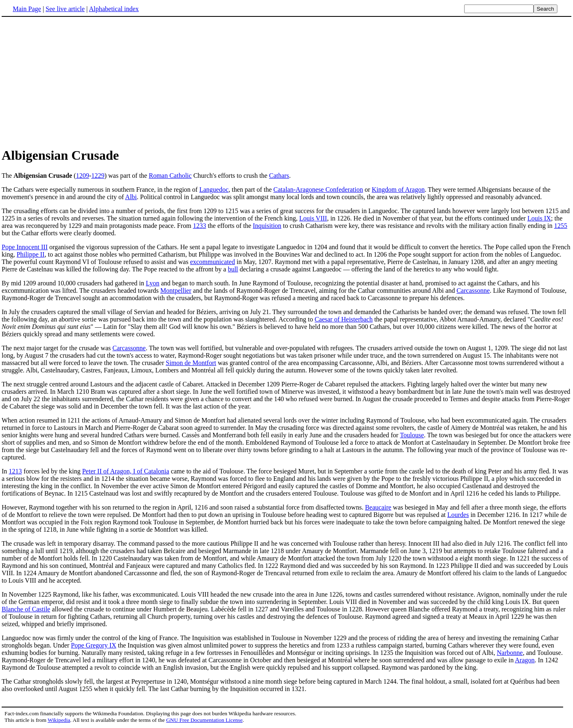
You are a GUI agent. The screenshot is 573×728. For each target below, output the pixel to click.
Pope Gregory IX (94, 645)
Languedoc (214, 189)
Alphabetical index (114, 9)
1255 (561, 226)
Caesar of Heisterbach (344, 319)
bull (233, 269)
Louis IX (539, 218)
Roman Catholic (170, 176)
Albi (131, 197)
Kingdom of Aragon (398, 189)
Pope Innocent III (25, 247)
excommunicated (213, 262)
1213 (15, 471)
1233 (200, 226)
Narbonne (510, 653)
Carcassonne (473, 291)
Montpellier (176, 291)
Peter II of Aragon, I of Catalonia (126, 471)
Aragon (525, 660)
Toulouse (412, 435)
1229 (98, 176)
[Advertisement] (287, 82)
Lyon (153, 283)
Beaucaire (378, 507)
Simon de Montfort (191, 363)
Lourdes (458, 515)
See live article (65, 9)
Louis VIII (313, 218)
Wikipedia (59, 720)
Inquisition (267, 226)
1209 (83, 176)
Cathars (279, 176)
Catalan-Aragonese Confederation (318, 189)
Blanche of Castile (26, 609)
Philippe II (30, 254)
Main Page (27, 9)
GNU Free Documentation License (204, 720)
